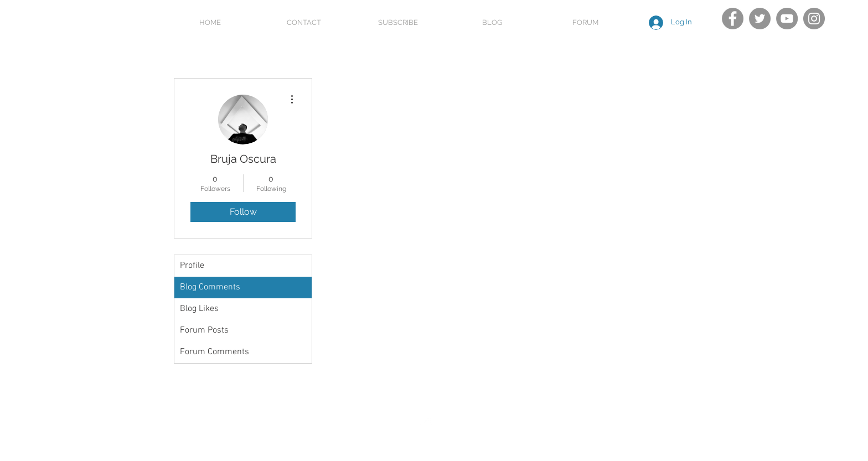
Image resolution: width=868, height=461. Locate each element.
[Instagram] (814, 19)
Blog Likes (199, 309)
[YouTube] (787, 19)
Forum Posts (204, 330)
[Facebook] (733, 19)
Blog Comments (210, 287)
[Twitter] (760, 19)
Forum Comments (215, 352)
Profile (192, 266)
